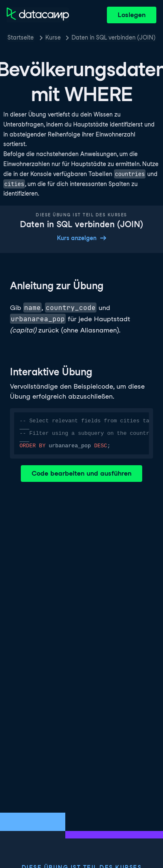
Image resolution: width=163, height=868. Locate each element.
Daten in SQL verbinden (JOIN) (114, 37)
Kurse (53, 37)
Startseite (21, 37)
